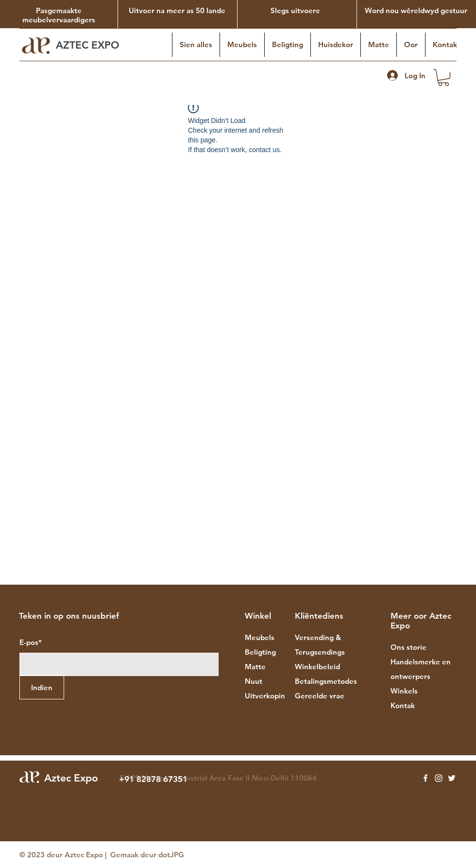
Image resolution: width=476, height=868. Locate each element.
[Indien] (42, 687)
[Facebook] (425, 778)
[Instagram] (439, 778)
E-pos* (31, 642)
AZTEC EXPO (89, 45)
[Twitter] (452, 778)
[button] (443, 78)
